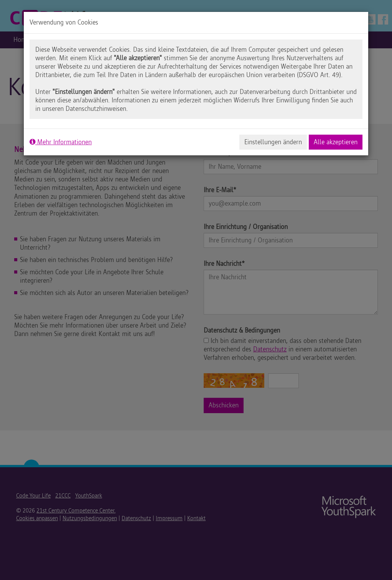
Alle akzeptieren (336, 142)
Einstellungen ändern (273, 142)
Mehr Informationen (61, 142)
